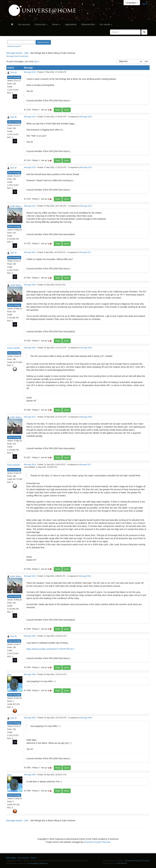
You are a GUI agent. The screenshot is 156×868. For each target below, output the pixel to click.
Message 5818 (30, 465)
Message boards (14, 53)
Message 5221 (30, 206)
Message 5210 (30, 72)
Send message (14, 77)
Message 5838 (30, 674)
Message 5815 (30, 285)
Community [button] (41, 24)
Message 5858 (30, 775)
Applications (71, 24)
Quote (66, 110)
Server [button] (56, 24)
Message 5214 (30, 117)
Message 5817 (30, 417)
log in (145, 4)
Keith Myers (16, 206)
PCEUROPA (122, 863)
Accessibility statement (37, 863)
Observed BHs (88, 24)
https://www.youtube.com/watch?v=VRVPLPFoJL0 (50, 649)
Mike (9, 675)
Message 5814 (30, 252)
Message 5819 (30, 576)
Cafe (26, 53)
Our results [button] (106, 24)
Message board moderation (17, 56)
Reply (58, 110)
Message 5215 (30, 167)
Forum (33, 858)
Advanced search (14, 46)
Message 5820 (30, 636)
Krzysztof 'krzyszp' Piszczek (97, 842)
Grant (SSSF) (14, 348)
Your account (24, 24)
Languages (132, 3)
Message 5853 (30, 718)
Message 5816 (30, 348)
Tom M (13, 72)
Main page (11, 858)
